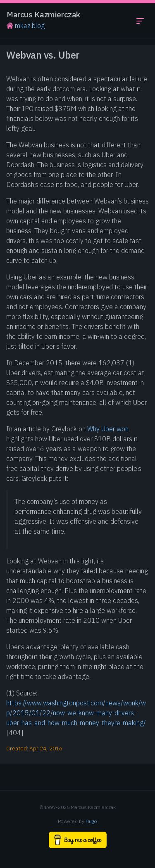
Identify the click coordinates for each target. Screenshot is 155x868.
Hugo (91, 821)
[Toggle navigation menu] (140, 21)
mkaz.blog (26, 26)
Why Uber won (108, 429)
